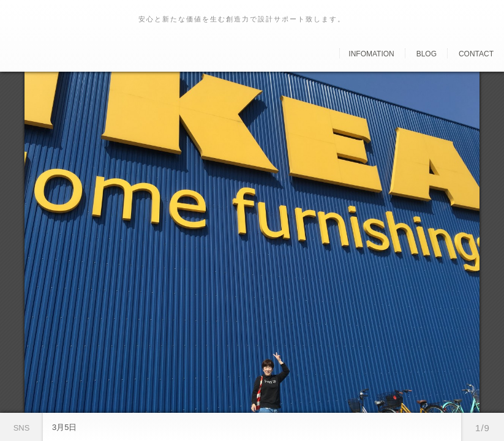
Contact (476, 54)
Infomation (371, 54)
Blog (427, 54)
